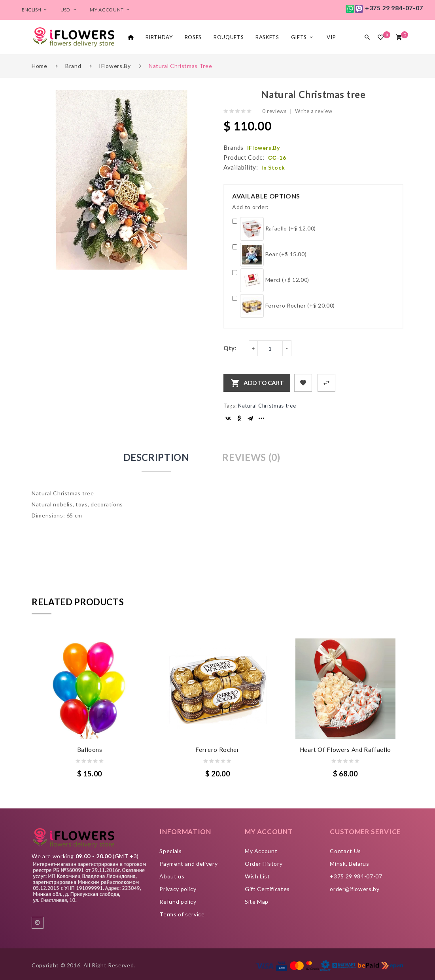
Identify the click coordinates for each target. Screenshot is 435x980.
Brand (73, 66)
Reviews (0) (251, 457)
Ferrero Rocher (217, 750)
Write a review (314, 111)
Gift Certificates (267, 889)
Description (156, 457)
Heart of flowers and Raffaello (346, 750)
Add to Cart (264, 383)
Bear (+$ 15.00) (269, 255)
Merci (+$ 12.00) (271, 280)
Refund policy (178, 902)
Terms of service (182, 914)
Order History (264, 864)
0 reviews (274, 111)
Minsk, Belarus (349, 864)
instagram (38, 923)
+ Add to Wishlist (303, 383)
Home (40, 66)
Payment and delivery (188, 864)
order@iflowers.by (355, 889)
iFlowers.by (115, 66)
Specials (170, 851)
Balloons (90, 750)
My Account (261, 851)
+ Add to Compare (326, 383)
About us (172, 876)
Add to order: (250, 207)
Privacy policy (178, 889)
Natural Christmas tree (180, 66)
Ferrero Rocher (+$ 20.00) (284, 306)
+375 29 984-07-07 (356, 876)
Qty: (230, 348)
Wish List (257, 876)
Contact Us (345, 851)
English (35, 10)
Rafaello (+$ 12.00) (274, 229)
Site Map (257, 902)
